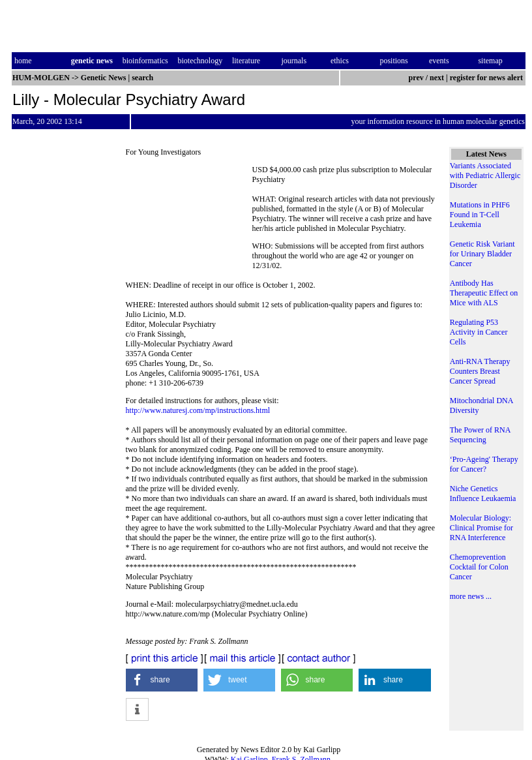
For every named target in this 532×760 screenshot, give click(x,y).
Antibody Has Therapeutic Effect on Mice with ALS (484, 293)
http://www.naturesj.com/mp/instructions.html (198, 410)
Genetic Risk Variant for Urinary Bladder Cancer (482, 254)
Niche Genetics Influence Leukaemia (483, 494)
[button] (162, 680)
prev (416, 78)
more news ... (471, 596)
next (437, 78)
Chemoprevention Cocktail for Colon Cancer (479, 567)
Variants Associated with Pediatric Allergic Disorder (485, 175)
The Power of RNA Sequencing (480, 435)
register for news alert (487, 78)
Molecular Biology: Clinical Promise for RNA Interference (481, 528)
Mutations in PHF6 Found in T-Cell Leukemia (480, 215)
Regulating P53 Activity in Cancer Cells (479, 332)
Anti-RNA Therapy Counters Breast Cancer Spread (480, 371)
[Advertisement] (189, 214)
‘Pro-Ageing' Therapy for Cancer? (484, 464)
